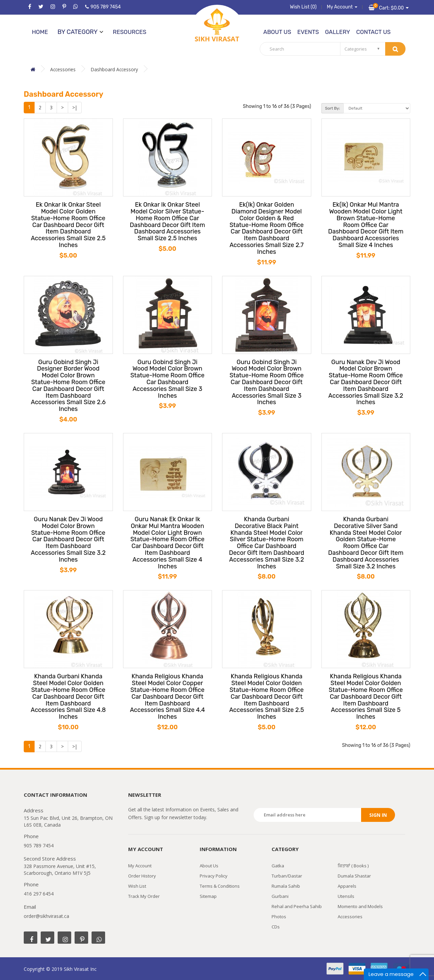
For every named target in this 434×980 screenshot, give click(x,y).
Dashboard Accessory (115, 69)
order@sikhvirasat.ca (46, 916)
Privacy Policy (214, 876)
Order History (142, 876)
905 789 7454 (103, 7)
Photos (279, 917)
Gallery (337, 32)
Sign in (378, 815)
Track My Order (144, 896)
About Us (277, 32)
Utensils (346, 896)
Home (40, 32)
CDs (276, 927)
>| (75, 107)
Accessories (63, 69)
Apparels (347, 886)
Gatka (278, 866)
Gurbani (280, 896)
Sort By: (333, 108)
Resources (130, 32)
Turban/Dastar (287, 876)
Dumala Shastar (354, 876)
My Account (140, 866)
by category (80, 32)
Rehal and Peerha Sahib (297, 906)
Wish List (137, 886)
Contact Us (373, 32)
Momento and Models (360, 906)
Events (308, 32)
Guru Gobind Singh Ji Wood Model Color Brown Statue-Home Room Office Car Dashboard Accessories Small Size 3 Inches (167, 379)
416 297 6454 (39, 894)
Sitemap (208, 896)
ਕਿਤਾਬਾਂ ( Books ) (353, 866)
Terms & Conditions (220, 886)
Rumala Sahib (286, 886)
